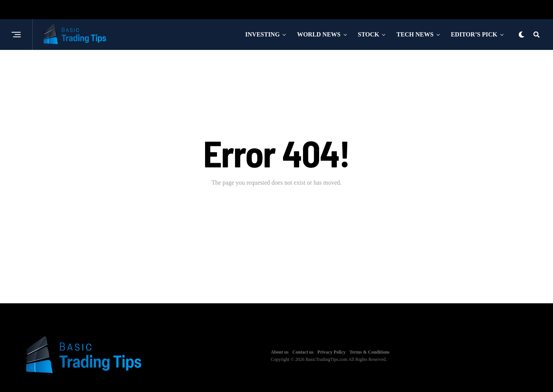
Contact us (303, 352)
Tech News (415, 34)
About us (280, 352)
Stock (369, 34)
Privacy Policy (331, 352)
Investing (263, 34)
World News (319, 34)
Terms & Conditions (369, 352)
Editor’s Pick (474, 34)
